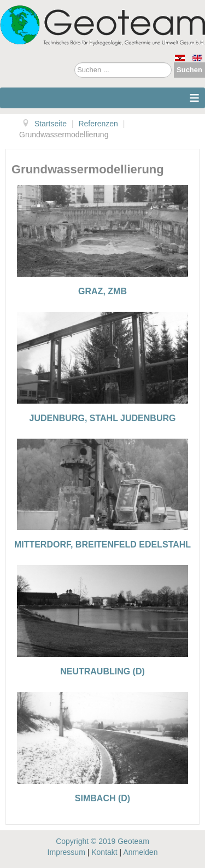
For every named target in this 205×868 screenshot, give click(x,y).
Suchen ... (75, 63)
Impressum (66, 852)
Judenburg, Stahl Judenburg (103, 418)
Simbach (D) (102, 798)
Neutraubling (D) (102, 671)
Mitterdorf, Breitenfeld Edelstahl (102, 544)
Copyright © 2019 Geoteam (102, 841)
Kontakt (104, 852)
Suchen (189, 70)
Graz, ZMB (102, 291)
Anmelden (140, 852)
